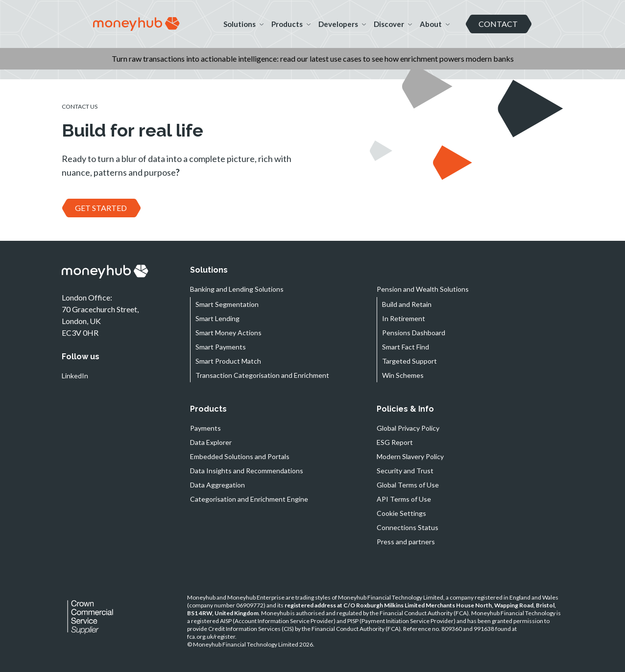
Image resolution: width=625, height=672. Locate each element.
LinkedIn (75, 376)
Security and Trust (405, 471)
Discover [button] (393, 24)
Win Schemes (403, 375)
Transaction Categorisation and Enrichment (262, 375)
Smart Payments (221, 347)
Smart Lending (217, 318)
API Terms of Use (404, 499)
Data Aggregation (217, 485)
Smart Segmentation (227, 304)
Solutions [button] (243, 24)
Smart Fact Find (406, 347)
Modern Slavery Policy (410, 456)
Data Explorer (211, 442)
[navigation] (136, 24)
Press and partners (406, 542)
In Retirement (404, 318)
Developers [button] (342, 24)
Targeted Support (409, 361)
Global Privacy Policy (408, 428)
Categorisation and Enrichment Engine (249, 499)
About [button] (435, 24)
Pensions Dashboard (414, 333)
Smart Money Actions (228, 333)
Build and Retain (407, 304)
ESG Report (395, 442)
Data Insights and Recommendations (247, 471)
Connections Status (408, 527)
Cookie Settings (401, 513)
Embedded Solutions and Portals (240, 456)
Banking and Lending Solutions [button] (237, 289)
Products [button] (291, 24)
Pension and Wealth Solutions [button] (423, 289)
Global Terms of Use (408, 485)
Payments (205, 428)
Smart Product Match (228, 361)
